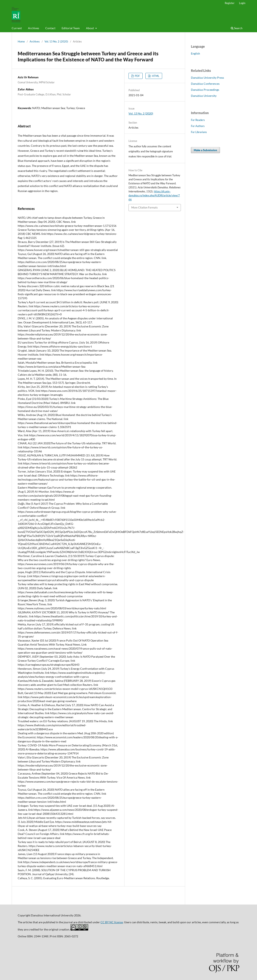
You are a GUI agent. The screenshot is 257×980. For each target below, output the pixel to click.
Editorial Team (71, 28)
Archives (34, 28)
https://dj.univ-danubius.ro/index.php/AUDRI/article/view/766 (154, 195)
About (90, 28)
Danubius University (204, 96)
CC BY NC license (112, 922)
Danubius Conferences (205, 84)
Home (21, 41)
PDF (137, 76)
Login (242, 3)
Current (17, 28)
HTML (155, 76)
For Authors (198, 126)
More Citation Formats (145, 207)
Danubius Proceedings (205, 90)
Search (237, 28)
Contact (50, 28)
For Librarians (199, 132)
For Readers (198, 120)
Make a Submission (205, 150)
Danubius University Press (207, 78)
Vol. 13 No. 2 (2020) (56, 41)
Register (230, 3)
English (195, 53)
